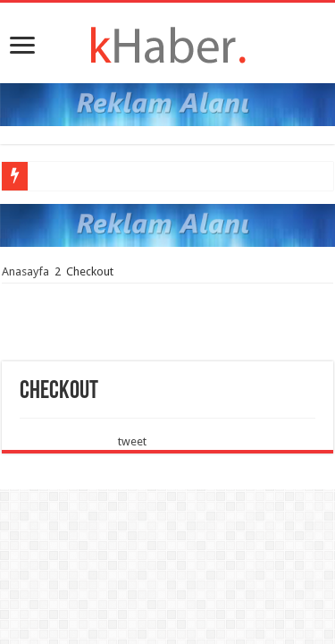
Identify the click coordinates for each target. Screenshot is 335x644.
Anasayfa (25, 271)
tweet (132, 441)
